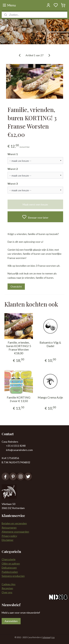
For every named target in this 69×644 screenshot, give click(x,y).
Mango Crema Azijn (50, 397)
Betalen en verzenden (14, 523)
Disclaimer (8, 540)
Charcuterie (9, 559)
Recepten (7, 588)
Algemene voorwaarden (15, 532)
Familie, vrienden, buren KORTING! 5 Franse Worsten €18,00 (19, 348)
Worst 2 (13, 169)
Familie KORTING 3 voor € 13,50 (19, 399)
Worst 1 (13, 154)
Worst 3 (13, 184)
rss (53, 637)
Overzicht (16, 286)
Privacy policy (9, 536)
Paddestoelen (10, 572)
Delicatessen (9, 568)
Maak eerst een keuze (35, 204)
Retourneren (9, 528)
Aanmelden (11, 621)
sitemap (46, 637)
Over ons (7, 592)
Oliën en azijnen (11, 563)
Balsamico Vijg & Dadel (50, 344)
